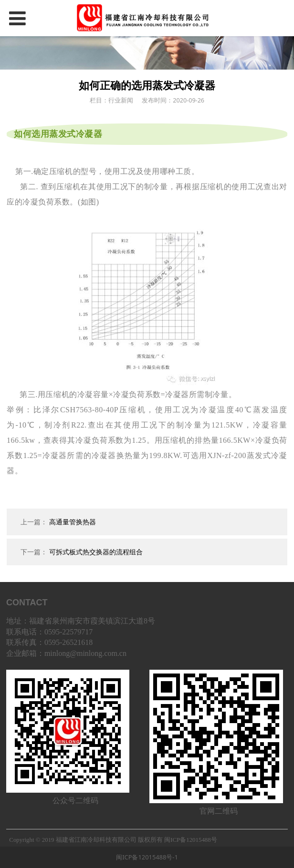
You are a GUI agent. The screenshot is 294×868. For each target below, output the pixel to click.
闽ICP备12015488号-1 (147, 857)
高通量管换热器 (73, 522)
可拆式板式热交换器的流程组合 (96, 552)
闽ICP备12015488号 (191, 840)
